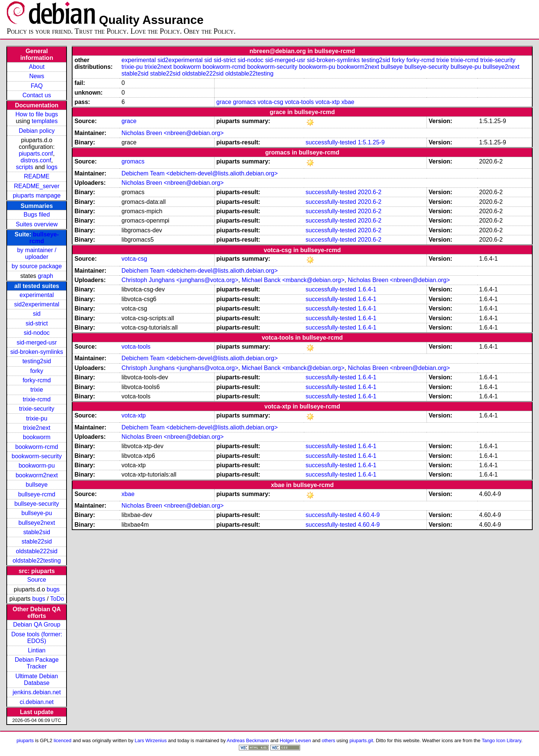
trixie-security (37, 409)
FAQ (37, 86)
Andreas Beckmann (248, 740)
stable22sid (37, 541)
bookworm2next (37, 475)
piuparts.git (361, 740)
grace (224, 102)
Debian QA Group (37, 625)
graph (45, 276)
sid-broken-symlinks (36, 352)
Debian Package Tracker (36, 663)
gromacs (244, 102)
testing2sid (37, 361)
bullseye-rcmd (37, 494)
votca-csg (270, 102)
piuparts (25, 740)
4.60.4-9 (369, 515)
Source (37, 580)
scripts (25, 167)
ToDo (57, 599)
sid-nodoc (36, 333)
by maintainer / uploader (37, 253)
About (37, 67)
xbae (348, 102)
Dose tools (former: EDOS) (37, 638)
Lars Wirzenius (151, 740)
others (329, 740)
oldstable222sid (37, 551)
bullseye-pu (37, 513)
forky (37, 371)
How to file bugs (37, 114)
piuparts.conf (36, 154)
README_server (37, 186)
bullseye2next (37, 523)
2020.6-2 (369, 192)
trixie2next (37, 428)
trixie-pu (37, 418)
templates (45, 121)
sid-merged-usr (37, 342)
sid (37, 314)
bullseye (37, 485)
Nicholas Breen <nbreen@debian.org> (173, 133)
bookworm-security (37, 456)
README (37, 176)
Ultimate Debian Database (37, 680)
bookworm (37, 437)
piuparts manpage (37, 195)
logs (52, 167)
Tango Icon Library (502, 740)
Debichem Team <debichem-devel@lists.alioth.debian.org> (200, 173)
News (37, 76)
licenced (63, 740)
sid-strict (37, 323)
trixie (37, 390)
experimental (37, 295)
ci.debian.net (37, 702)
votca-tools (299, 102)
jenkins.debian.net (37, 692)
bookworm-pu (37, 466)
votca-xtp (328, 102)
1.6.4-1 (367, 289)
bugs (53, 589)
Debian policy (37, 131)
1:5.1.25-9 (371, 142)
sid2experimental (37, 304)
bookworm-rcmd (37, 447)
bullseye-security (37, 504)
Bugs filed (37, 215)
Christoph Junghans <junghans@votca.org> (180, 280)
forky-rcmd (37, 380)
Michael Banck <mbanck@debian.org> (293, 280)
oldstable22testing (37, 561)
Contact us (37, 95)
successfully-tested (331, 142)
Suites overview (37, 224)
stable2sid (37, 532)
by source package (37, 266)
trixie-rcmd (37, 399)
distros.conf (36, 160)
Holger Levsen (295, 740)
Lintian (37, 650)
